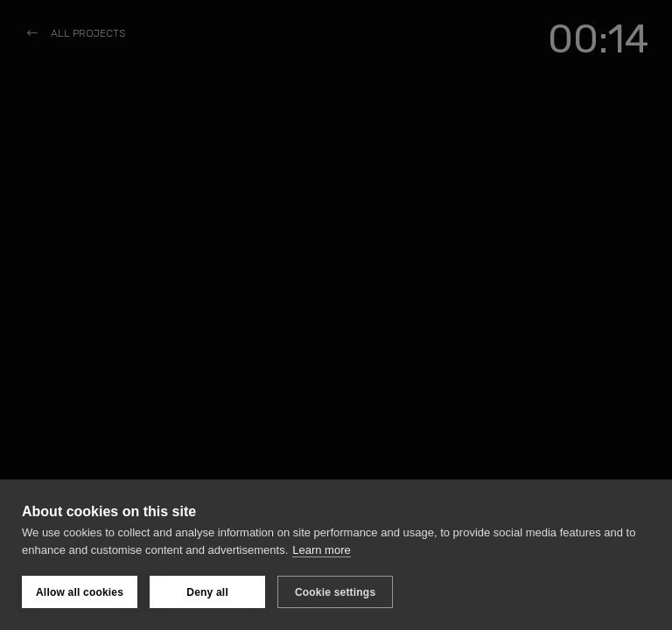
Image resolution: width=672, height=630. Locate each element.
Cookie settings (335, 592)
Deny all (207, 592)
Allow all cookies (80, 592)
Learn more (321, 550)
